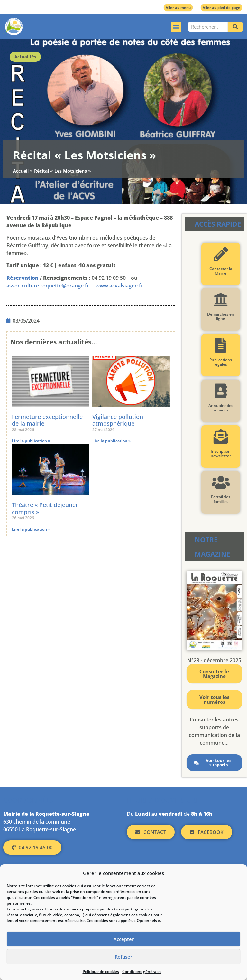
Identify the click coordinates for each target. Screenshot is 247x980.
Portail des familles (221, 499)
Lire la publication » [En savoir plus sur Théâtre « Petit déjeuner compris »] (31, 529)
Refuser (123, 957)
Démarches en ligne (221, 316)
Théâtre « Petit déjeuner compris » (45, 508)
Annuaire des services (221, 408)
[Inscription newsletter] (221, 437)
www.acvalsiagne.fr (119, 286)
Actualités (25, 57)
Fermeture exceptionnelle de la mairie (47, 420)
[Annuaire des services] (221, 391)
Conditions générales (142, 971)
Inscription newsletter (221, 453)
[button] (176, 27)
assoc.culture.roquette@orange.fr (48, 286)
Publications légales (221, 362)
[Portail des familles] (221, 482)
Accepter (124, 939)
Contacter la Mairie (221, 271)
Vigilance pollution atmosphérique (118, 420)
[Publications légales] (221, 345)
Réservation (23, 278)
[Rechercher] (235, 27)
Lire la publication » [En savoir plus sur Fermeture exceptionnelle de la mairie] (31, 441)
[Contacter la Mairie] (221, 254)
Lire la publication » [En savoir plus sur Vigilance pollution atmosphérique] (111, 441)
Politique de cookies (101, 971)
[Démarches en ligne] (221, 300)
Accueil (21, 171)
